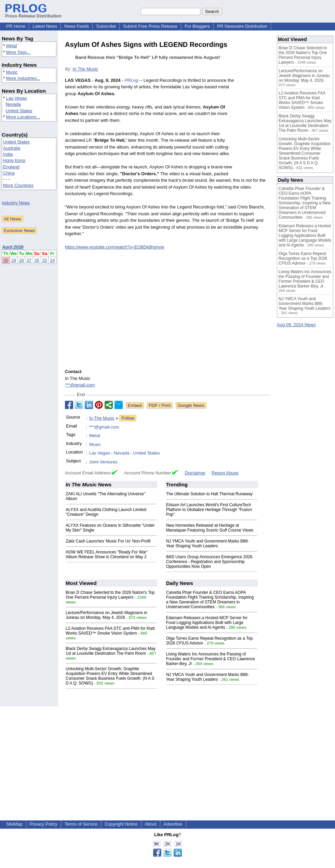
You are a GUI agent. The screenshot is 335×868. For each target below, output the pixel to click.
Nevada (13, 104)
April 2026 (13, 247)
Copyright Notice (121, 824)
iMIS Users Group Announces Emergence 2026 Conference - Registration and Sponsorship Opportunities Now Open (209, 562)
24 (52, 260)
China (9, 173)
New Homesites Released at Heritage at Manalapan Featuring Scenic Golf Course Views (210, 528)
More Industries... (23, 78)
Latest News (45, 26)
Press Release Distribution (33, 13)
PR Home (16, 26)
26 (37, 260)
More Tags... (18, 52)
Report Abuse (225, 473)
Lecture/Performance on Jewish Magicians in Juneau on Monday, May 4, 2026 (106, 615)
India (8, 154)
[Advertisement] (168, 754)
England (11, 167)
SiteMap (14, 824)
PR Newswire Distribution (242, 26)
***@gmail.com (80, 385)
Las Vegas (17, 98)
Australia (12, 148)
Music (12, 72)
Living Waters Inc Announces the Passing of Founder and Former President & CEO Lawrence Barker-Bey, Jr (211, 659)
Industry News (16, 203)
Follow (128, 418)
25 (44, 260)
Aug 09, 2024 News (296, 325)
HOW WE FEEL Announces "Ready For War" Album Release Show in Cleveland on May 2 (107, 554)
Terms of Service (81, 824)
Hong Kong (14, 160)
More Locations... (23, 117)
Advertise (173, 824)
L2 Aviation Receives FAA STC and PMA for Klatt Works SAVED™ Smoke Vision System (110, 631)
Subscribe (106, 26)
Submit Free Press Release (150, 26)
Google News (191, 405)
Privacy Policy (44, 824)
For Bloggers (197, 26)
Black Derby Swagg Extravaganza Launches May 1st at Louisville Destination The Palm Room (111, 651)
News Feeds (77, 26)
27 (29, 260)
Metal (12, 46)
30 (6, 260)
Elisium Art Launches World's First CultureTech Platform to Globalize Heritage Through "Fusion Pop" (209, 510)
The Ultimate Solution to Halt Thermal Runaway (209, 494)
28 (21, 260)
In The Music (85, 69)
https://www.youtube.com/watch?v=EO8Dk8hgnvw (115, 247)
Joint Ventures (103, 462)
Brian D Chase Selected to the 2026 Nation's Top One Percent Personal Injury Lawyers (110, 595)
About (151, 824)
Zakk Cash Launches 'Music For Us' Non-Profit (108, 541)
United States (19, 111)
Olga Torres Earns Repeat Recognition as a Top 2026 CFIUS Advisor (303, 258)
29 (13, 260)
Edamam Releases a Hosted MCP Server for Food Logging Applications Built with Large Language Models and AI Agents (207, 623)
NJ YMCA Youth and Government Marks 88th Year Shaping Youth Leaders (207, 544)
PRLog (131, 80)
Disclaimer (195, 473)
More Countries (18, 185)
